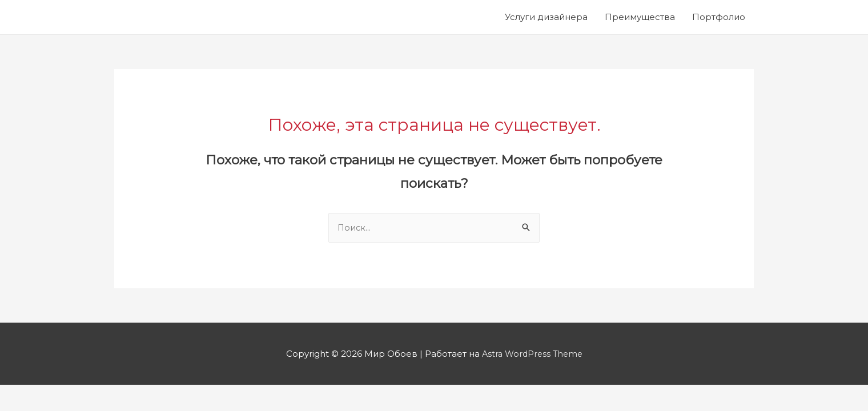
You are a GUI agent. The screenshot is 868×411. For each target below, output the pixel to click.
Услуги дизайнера (546, 17)
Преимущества (640, 17)
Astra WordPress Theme (532, 354)
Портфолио (719, 17)
